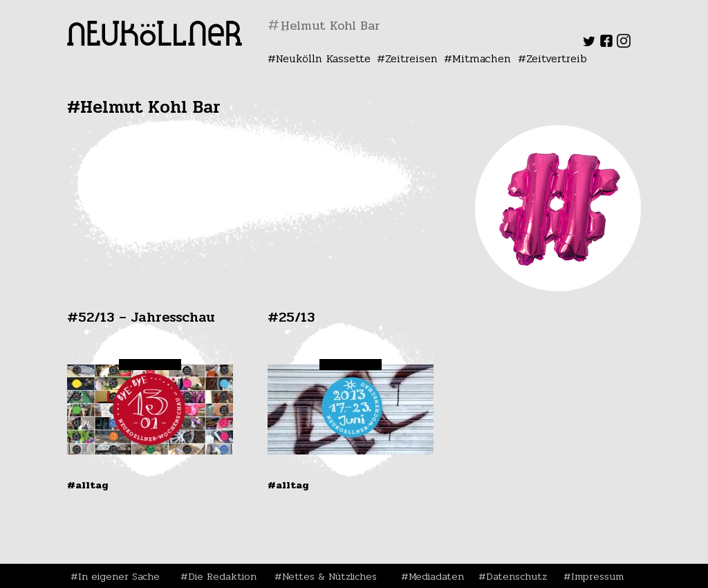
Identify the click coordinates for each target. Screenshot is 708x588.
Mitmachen (482, 58)
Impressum (597, 576)
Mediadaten (436, 576)
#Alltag (88, 485)
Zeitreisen (411, 58)
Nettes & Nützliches (329, 576)
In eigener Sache (119, 576)
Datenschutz (516, 576)
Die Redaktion (222, 576)
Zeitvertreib (557, 58)
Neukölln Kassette (323, 58)
